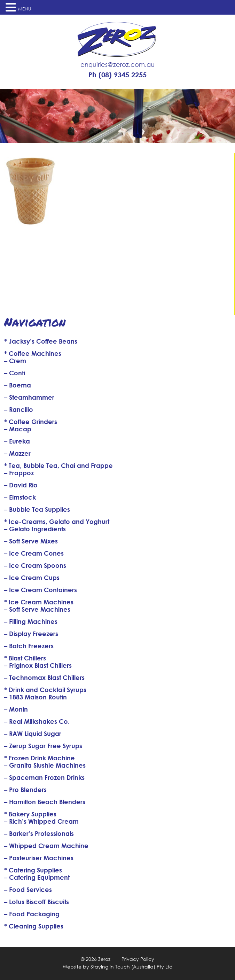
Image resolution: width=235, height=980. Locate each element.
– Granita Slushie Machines (45, 765)
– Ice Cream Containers (41, 590)
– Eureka (17, 441)
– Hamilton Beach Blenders (45, 802)
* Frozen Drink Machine (40, 758)
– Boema (18, 385)
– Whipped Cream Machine (46, 846)
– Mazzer (17, 453)
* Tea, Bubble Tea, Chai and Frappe (58, 465)
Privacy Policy (138, 959)
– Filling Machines (31, 621)
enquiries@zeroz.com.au (117, 64)
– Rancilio (19, 409)
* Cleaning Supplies (34, 926)
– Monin (16, 709)
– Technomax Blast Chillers (44, 677)
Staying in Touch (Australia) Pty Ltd (132, 967)
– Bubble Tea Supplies (37, 509)
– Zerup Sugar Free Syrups (43, 746)
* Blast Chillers (25, 658)
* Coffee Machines (33, 353)
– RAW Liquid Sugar (33, 734)
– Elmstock (20, 497)
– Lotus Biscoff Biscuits (37, 902)
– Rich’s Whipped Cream (41, 821)
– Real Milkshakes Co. (37, 721)
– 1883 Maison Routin (36, 697)
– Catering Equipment (37, 877)
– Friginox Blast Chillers (38, 665)
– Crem (15, 361)
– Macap (18, 429)
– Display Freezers (31, 634)
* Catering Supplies (33, 870)
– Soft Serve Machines (37, 609)
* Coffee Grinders (31, 422)
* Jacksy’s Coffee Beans (41, 341)
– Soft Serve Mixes (31, 541)
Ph (117, 75)
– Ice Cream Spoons (35, 565)
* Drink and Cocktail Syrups (45, 690)
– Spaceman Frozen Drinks (44, 777)
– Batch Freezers (29, 646)
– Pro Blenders (25, 790)
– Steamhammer (29, 397)
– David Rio (21, 485)
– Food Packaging (32, 914)
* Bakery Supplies (30, 814)
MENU (25, 9)
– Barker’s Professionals (39, 833)
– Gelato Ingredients (35, 529)
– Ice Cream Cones (34, 553)
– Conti (15, 373)
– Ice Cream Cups (32, 578)
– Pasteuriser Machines (39, 858)
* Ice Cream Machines (39, 602)
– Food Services (28, 889)
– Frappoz (19, 473)
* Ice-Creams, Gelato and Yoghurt (57, 522)
